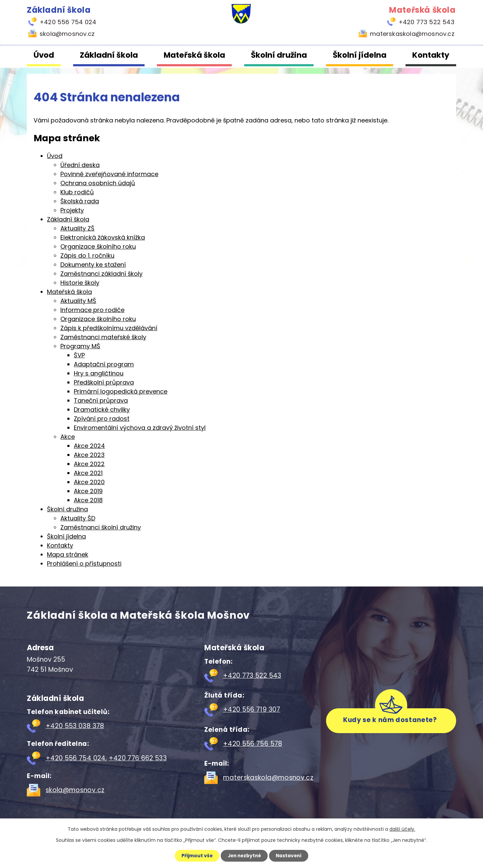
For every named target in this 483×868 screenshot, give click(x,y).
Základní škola (109, 55)
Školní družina (279, 55)
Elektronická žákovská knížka (103, 237)
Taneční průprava (101, 400)
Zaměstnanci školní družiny (101, 527)
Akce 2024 (89, 446)
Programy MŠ (80, 346)
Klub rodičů (77, 192)
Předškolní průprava (104, 382)
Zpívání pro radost (102, 419)
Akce (68, 437)
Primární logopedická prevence (121, 391)
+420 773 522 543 (252, 676)
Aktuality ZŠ (77, 228)
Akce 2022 (89, 464)
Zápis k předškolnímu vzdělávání (109, 328)
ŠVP (79, 355)
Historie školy (80, 283)
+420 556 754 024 (76, 758)
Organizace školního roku (98, 246)
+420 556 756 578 (253, 744)
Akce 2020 (89, 482)
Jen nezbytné (244, 856)
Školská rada (80, 201)
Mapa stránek (68, 554)
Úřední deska (80, 165)
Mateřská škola (194, 55)
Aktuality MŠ (78, 301)
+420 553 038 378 (75, 726)
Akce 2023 (89, 455)
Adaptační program (104, 364)
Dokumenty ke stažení (93, 265)
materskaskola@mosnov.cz (268, 778)
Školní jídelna (360, 55)
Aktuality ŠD (78, 518)
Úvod (44, 55)
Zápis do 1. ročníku (87, 256)
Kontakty (431, 55)
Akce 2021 (88, 473)
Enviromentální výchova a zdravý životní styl (140, 428)
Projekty (72, 210)
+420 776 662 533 (138, 758)
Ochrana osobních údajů (98, 183)
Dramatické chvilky (102, 410)
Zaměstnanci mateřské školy (103, 337)
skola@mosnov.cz (75, 790)
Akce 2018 (88, 500)
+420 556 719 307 (252, 709)
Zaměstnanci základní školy (101, 274)
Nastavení (290, 856)
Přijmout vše (195, 856)
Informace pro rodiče (92, 310)
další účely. (402, 829)
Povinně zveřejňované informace (109, 174)
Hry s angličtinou (99, 373)
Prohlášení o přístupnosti (84, 564)
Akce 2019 (88, 491)
